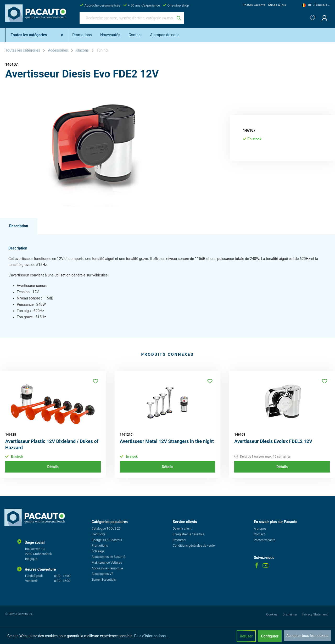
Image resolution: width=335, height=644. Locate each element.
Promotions (100, 546)
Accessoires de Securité (108, 557)
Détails (53, 467)
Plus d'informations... (152, 636)
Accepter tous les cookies (307, 636)
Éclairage (98, 551)
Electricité (99, 534)
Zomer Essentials (104, 580)
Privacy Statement (315, 614)
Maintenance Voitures (107, 563)
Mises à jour (277, 5)
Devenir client (182, 529)
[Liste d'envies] (311, 17)
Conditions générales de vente (194, 546)
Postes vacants (254, 5)
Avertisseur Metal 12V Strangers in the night (167, 441)
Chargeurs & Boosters (107, 540)
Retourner (180, 540)
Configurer (270, 636)
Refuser (246, 636)
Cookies (272, 614)
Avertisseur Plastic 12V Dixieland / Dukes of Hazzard (52, 444)
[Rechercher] (179, 18)
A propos (260, 529)
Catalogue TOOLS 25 (106, 529)
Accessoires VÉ (102, 574)
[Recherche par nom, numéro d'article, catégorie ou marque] (126, 18)
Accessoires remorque (107, 568)
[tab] (19, 226)
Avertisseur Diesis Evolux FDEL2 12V (273, 441)
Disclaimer (290, 614)
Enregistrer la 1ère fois (188, 534)
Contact (259, 534)
